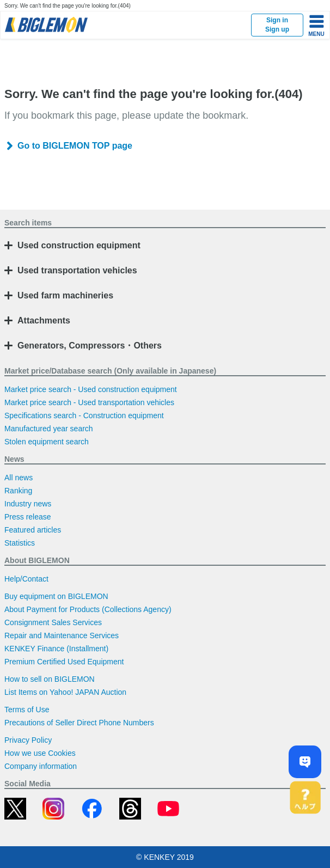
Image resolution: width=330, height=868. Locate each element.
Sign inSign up (277, 25)
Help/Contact (26, 579)
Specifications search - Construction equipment (84, 415)
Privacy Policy (28, 740)
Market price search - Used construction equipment (91, 389)
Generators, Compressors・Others (90, 346)
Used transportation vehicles (77, 270)
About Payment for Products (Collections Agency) (88, 609)
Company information (41, 766)
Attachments (44, 320)
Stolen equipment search (47, 442)
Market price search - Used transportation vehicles (89, 402)
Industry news (28, 504)
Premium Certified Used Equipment (64, 662)
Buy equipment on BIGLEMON (56, 596)
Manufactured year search (49, 429)
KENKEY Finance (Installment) (56, 649)
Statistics (20, 543)
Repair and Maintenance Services (62, 635)
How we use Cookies (40, 753)
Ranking (18, 491)
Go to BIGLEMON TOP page (75, 146)
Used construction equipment (79, 245)
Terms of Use (27, 710)
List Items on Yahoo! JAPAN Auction (65, 692)
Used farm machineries (65, 295)
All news (19, 478)
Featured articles (33, 530)
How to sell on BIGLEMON (50, 679)
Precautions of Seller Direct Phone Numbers (79, 723)
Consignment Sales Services (53, 622)
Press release (28, 517)
